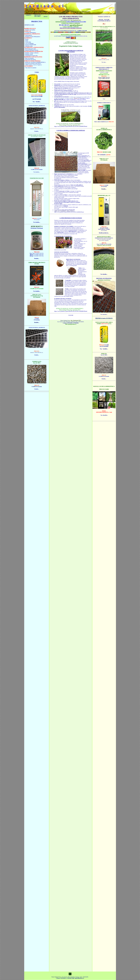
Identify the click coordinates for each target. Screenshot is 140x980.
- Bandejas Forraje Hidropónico (32, 37)
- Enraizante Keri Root (30, 60)
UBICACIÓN (37, 15)
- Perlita (26, 39)
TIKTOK (101, 20)
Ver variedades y (104, 155)
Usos (104, 99)
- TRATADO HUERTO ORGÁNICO (33, 64)
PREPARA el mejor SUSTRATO (104, 318)
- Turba (26, 41)
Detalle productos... (104, 233)
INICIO (46, 17)
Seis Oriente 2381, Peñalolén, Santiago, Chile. (68, 322)
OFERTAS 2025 (29, 25)
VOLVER (71, 315)
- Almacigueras (28, 35)
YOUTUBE (107, 20)
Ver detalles (104, 415)
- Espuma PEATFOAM (30, 45)
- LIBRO (26, 65)
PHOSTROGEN (64, 94)
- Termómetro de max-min (31, 56)
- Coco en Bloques (29, 43)
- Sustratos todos (29, 46)
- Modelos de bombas (30, 30)
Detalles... (104, 379)
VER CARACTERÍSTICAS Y (104, 122)
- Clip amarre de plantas (30, 68)
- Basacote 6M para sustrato (31, 50)
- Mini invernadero (29, 58)
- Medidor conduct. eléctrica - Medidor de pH (31, 54)
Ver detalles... (37, 172)
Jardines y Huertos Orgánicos (35, 65)
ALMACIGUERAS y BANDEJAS (37, 106)
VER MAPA (81, 322)
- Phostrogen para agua (30, 49)
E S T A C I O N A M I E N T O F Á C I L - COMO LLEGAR (71, 31)
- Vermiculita (28, 42)
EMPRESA (28, 15)
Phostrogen (82, 98)
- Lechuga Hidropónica (30, 33)
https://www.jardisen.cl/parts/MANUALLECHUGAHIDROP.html (71, 126)
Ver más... (104, 62)
